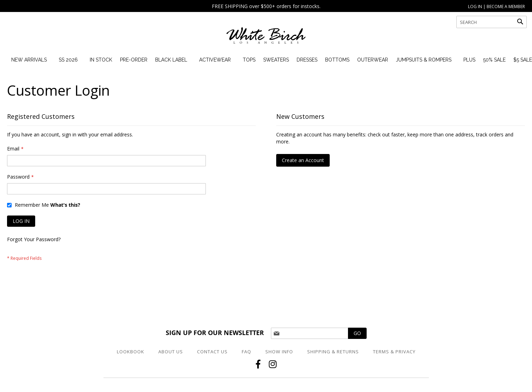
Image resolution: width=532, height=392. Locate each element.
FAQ (246, 352)
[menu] (270, 60)
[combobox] (492, 22)
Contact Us (212, 352)
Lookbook (131, 352)
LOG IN (475, 7)
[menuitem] (29, 60)
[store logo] (266, 39)
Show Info (279, 352)
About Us (171, 352)
